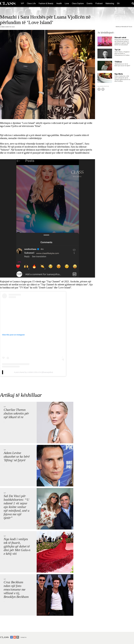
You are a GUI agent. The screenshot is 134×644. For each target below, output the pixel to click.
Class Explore (78, 3)
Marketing (110, 3)
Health (59, 3)
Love (67, 3)
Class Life (31, 3)
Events (90, 3)
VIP (22, 3)
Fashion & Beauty (46, 3)
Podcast (99, 3)
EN (118, 3)
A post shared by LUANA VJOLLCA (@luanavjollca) (33, 372)
